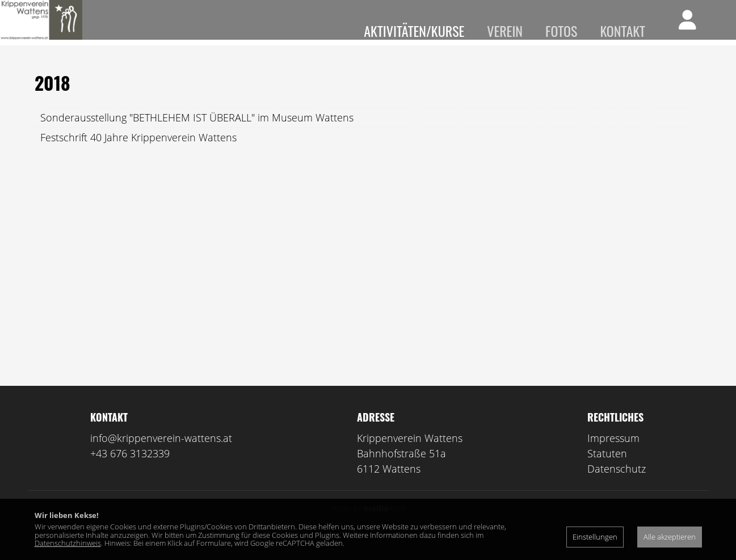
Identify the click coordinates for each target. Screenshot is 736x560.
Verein (505, 31)
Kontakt (623, 31)
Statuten (607, 470)
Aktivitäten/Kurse (414, 31)
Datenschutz (617, 486)
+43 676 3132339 (130, 470)
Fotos (561, 31)
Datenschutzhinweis (68, 543)
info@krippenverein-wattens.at (161, 455)
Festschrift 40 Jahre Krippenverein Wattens (138, 154)
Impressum (613, 455)
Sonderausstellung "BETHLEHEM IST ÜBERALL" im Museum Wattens (197, 134)
